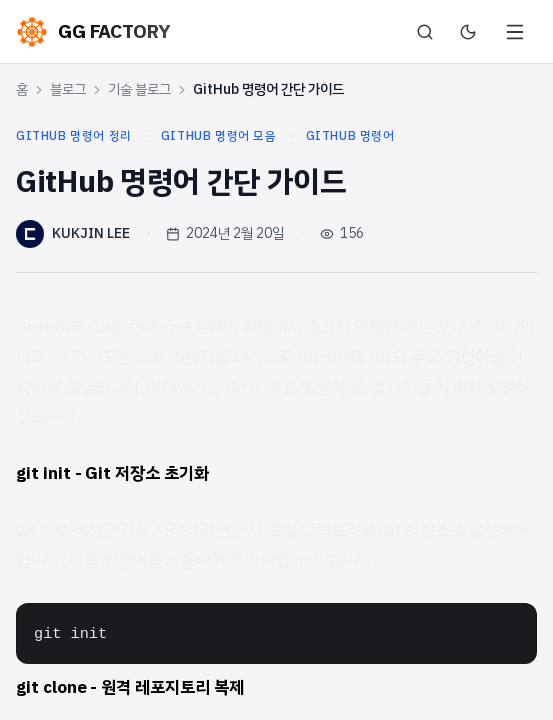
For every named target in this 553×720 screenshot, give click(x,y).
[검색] (425, 32)
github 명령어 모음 (219, 136)
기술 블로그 (139, 90)
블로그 (68, 90)
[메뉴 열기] (515, 32)
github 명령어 (350, 136)
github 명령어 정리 (74, 136)
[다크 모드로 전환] (468, 32)
